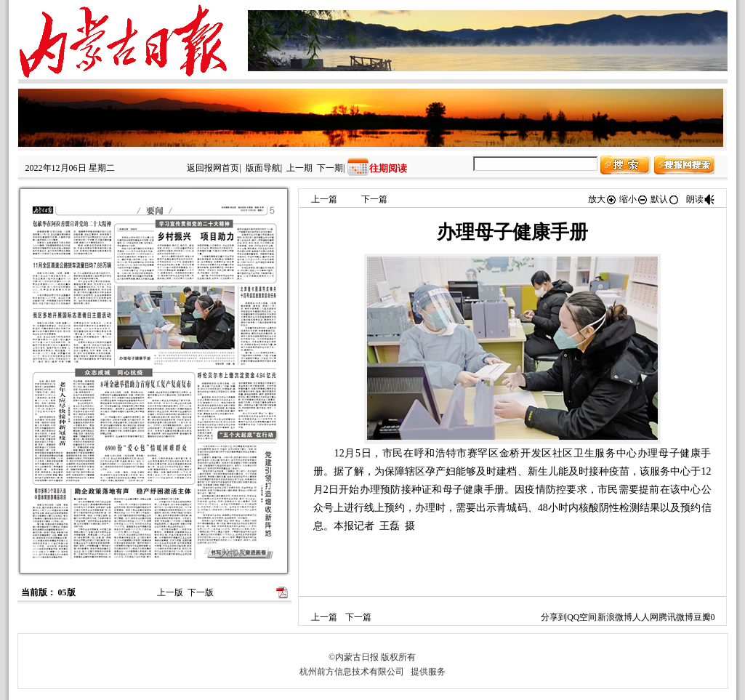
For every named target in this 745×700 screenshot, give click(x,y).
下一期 (330, 168)
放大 (603, 199)
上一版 (170, 592)
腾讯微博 (676, 617)
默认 (665, 199)
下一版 (201, 592)
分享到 (554, 617)
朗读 (701, 199)
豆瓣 (702, 617)
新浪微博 (615, 617)
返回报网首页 (213, 168)
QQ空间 (582, 617)
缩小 (634, 199)
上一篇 (324, 199)
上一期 (299, 168)
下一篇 (374, 199)
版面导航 (263, 168)
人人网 (645, 617)
